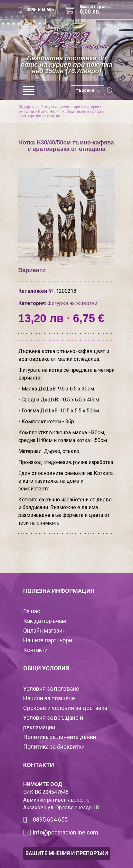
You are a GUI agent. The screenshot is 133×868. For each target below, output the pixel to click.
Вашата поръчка (97, 10)
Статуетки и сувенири (60, 107)
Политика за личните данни (60, 737)
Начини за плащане (49, 698)
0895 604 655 (40, 10)
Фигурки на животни (72, 303)
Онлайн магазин (44, 631)
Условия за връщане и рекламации (53, 722)
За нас (32, 611)
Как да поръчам (45, 621)
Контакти (35, 650)
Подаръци (28, 107)
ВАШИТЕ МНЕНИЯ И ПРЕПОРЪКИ (67, 853)
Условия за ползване (51, 689)
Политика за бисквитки (54, 747)
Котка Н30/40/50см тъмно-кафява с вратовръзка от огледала (61, 114)
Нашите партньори (48, 640)
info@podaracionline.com (66, 832)
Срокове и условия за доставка (65, 708)
